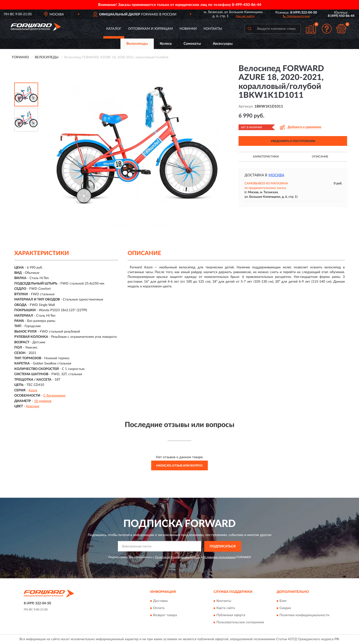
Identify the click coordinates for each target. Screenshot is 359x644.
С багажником (54, 396)
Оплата (159, 608)
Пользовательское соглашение (240, 623)
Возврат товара (165, 615)
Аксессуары (223, 44)
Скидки (285, 608)
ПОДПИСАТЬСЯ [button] (223, 546)
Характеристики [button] (266, 157)
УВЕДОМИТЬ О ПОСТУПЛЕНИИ (293, 141)
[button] (296, 16)
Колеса (166, 44)
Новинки (188, 29)
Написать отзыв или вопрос (179, 466)
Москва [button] (276, 175)
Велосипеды (137, 44)
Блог (283, 601)
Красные (33, 406)
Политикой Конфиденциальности (178, 557)
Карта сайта (226, 608)
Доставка (160, 601)
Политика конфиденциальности (304, 615)
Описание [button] (320, 157)
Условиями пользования (219, 557)
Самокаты (192, 44)
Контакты (213, 29)
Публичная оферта (231, 615)
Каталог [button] (114, 29)
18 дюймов (43, 401)
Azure (33, 390)
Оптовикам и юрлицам (150, 29)
